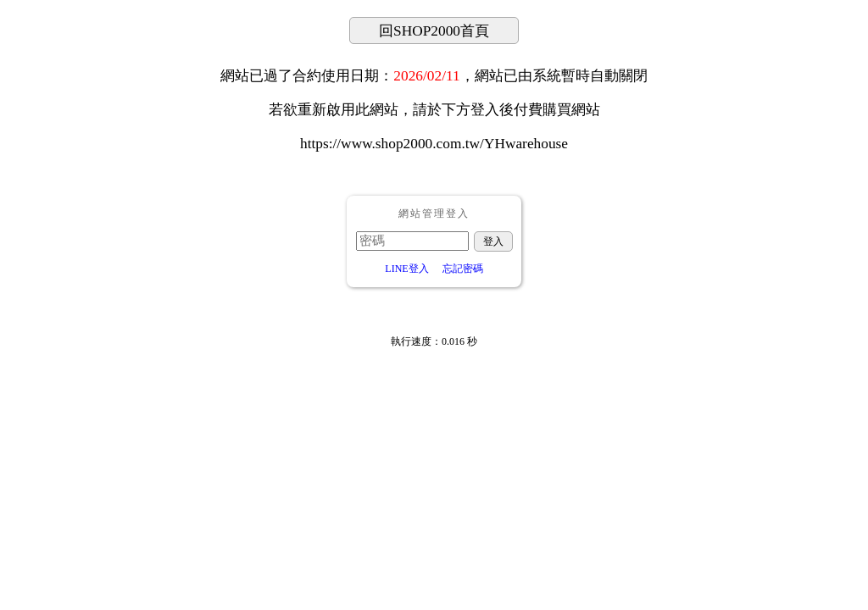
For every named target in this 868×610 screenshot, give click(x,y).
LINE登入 (406, 269)
